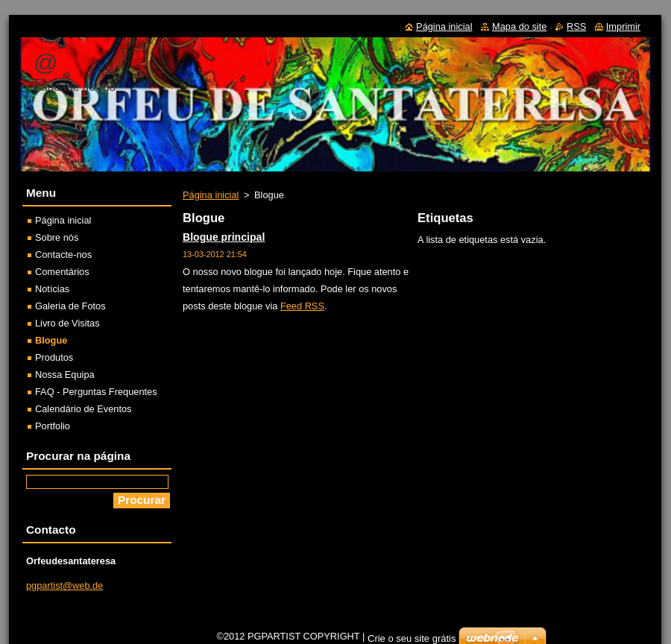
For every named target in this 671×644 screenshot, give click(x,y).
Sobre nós (57, 237)
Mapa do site (519, 26)
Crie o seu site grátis (412, 638)
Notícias (52, 289)
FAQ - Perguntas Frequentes (96, 392)
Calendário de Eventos (83, 409)
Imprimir (623, 26)
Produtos (54, 357)
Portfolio (53, 426)
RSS (576, 26)
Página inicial (211, 195)
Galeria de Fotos (70, 306)
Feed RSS (302, 306)
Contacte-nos (63, 255)
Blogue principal (224, 237)
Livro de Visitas (67, 323)
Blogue (51, 340)
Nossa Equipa (65, 375)
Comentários (62, 272)
